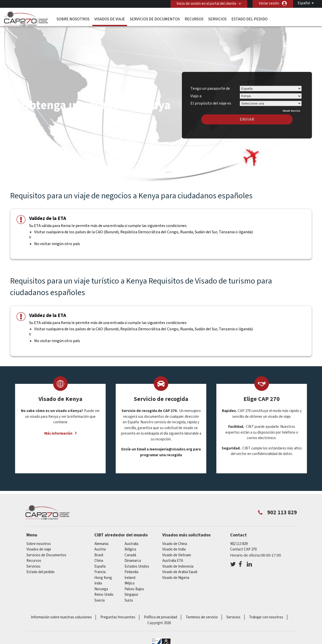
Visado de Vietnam (177, 554)
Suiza (129, 599)
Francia (100, 570)
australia (131, 542)
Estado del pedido (250, 19)
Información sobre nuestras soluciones (61, 616)
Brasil (99, 554)
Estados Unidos (137, 565)
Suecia (99, 599)
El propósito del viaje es (211, 101)
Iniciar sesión (269, 3)
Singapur (131, 593)
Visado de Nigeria (176, 576)
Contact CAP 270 (243, 548)
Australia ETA (173, 559)
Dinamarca (133, 559)
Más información (58, 432)
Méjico (130, 582)
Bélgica (130, 548)
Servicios (217, 19)
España (100, 565)
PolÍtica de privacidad (160, 616)
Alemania (101, 542)
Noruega (101, 588)
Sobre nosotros (73, 19)
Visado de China (175, 542)
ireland (130, 576)
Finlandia (131, 570)
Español (304, 3)
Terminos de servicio (202, 616)
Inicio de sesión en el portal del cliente (206, 3)
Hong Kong (103, 576)
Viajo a (196, 94)
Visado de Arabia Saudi (180, 570)
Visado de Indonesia (178, 565)
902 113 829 (239, 542)
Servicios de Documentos (155, 19)
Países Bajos (134, 588)
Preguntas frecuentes (118, 616)
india (98, 582)
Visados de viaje (110, 19)
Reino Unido (104, 593)
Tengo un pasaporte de (210, 87)
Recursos (194, 19)
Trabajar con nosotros (266, 616)
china (99, 559)
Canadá (130, 554)
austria (100, 548)
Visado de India (174, 548)
